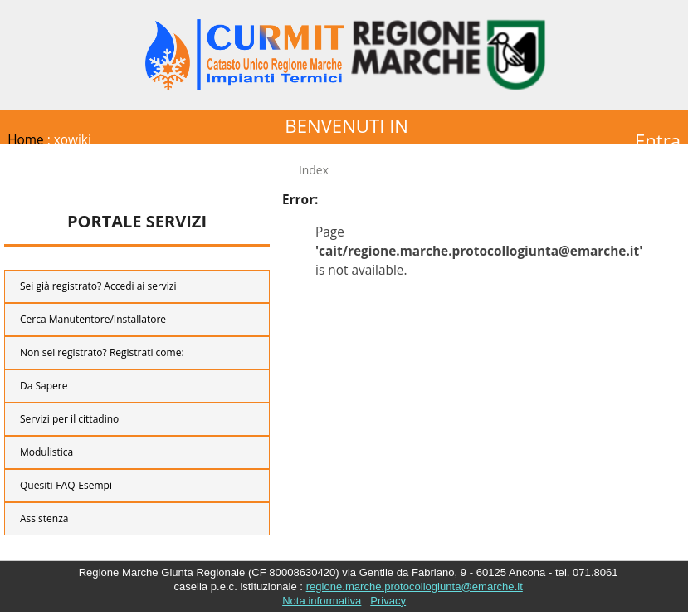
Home (26, 140)
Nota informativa (322, 601)
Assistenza (44, 518)
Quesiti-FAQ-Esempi (66, 485)
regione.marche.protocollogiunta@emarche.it (415, 587)
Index (314, 170)
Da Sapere (44, 386)
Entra (658, 140)
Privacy (388, 601)
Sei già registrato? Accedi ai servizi (98, 286)
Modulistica (46, 452)
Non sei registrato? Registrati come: (102, 352)
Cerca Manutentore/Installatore (93, 319)
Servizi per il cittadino (69, 419)
